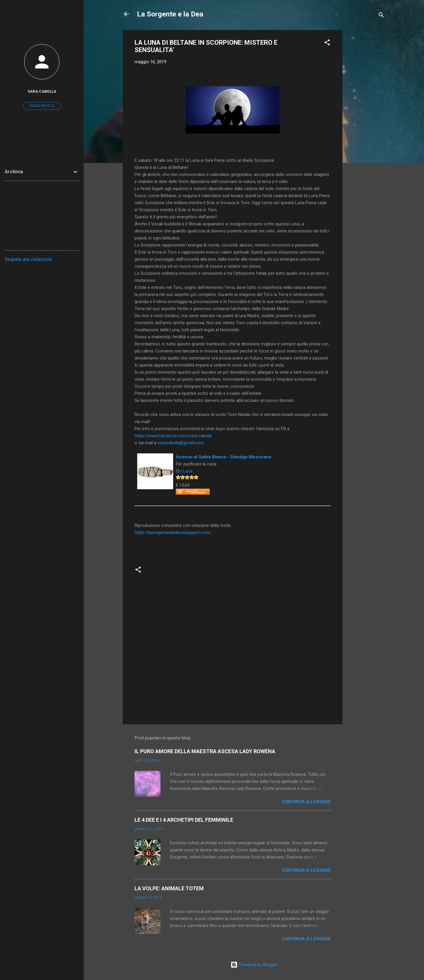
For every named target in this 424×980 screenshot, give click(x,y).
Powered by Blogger (254, 965)
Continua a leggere (306, 802)
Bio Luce (184, 471)
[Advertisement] (366, 118)
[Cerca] (381, 16)
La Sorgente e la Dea (170, 14)
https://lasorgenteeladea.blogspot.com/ (173, 533)
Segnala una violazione (28, 259)
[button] (327, 43)
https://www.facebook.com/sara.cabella (173, 436)
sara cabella (42, 91)
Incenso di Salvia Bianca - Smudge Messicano (224, 457)
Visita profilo (42, 106)
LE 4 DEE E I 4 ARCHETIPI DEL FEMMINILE (184, 820)
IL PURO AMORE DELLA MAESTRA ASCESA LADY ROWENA (205, 751)
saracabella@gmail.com (181, 443)
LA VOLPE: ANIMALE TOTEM (169, 888)
